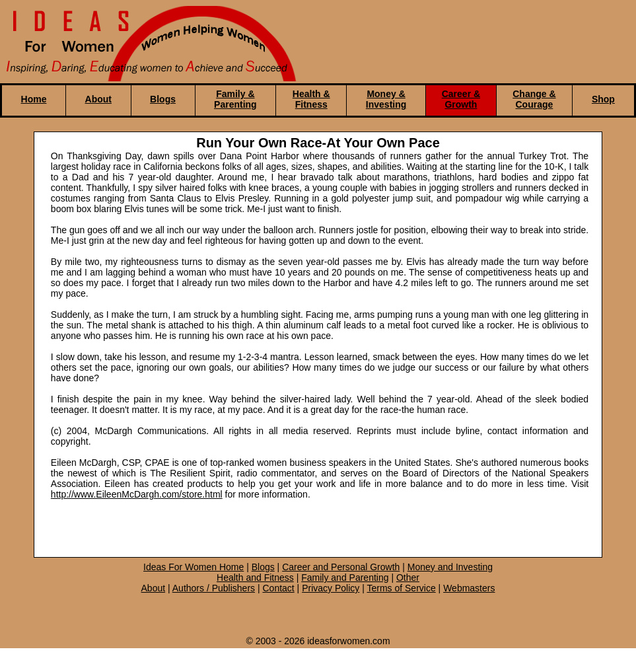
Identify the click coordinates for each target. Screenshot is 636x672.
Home (34, 99)
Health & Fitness (311, 99)
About (98, 99)
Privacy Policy (331, 588)
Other (408, 578)
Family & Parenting (235, 99)
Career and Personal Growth (341, 567)
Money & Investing (386, 99)
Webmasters (469, 588)
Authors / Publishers (214, 588)
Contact (278, 588)
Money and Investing (450, 567)
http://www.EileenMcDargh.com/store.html (137, 494)
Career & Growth (461, 99)
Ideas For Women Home (194, 567)
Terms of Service (401, 588)
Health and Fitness (255, 578)
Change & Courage (534, 99)
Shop (603, 99)
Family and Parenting (345, 578)
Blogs (163, 99)
